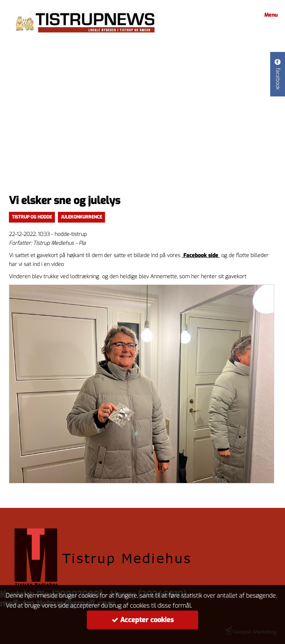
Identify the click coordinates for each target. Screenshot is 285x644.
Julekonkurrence (81, 217)
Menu (270, 15)
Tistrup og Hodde (32, 217)
